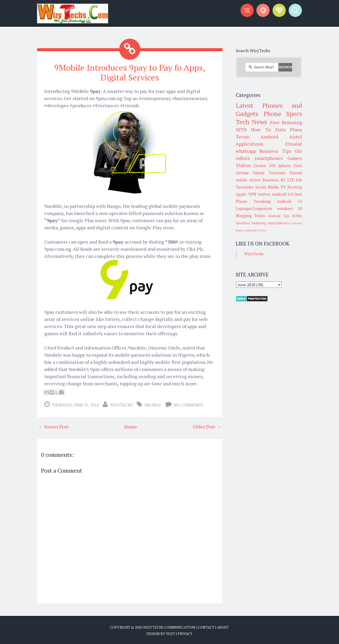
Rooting (295, 187)
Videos (243, 165)
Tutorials (277, 173)
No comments (189, 405)
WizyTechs (121, 405)
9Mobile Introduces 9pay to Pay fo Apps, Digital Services (130, 72)
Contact (206, 627)
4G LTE (287, 180)
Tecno (242, 137)
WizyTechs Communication (169, 627)
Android (269, 137)
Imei (298, 194)
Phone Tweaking (253, 201)
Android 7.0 (289, 201)
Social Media (267, 187)
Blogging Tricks (250, 216)
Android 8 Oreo (256, 230)
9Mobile (153, 405)
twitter (264, 194)
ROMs (297, 216)
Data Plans (289, 129)
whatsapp (246, 151)
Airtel (296, 137)
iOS (272, 166)
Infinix (259, 173)
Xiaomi (296, 173)
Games (295, 158)
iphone (285, 166)
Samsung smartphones (270, 223)
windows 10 (290, 208)
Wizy (171, 633)
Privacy (185, 633)
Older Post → (207, 426)
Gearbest (243, 223)
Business (271, 180)
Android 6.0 (282, 194)
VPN (252, 194)
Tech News (251, 122)
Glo (298, 151)
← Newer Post (53, 426)
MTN (241, 129)
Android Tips (279, 216)
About (223, 627)
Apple (241, 194)
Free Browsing (286, 122)
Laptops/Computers (254, 208)
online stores (248, 180)
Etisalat (294, 144)
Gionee (260, 166)
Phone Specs (283, 114)
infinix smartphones (259, 158)
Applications (249, 144)
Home (131, 426)
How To (261, 129)
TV (283, 187)
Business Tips (275, 151)
